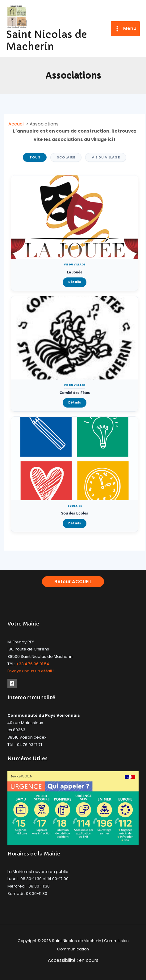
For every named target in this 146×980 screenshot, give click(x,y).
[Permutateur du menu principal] (125, 29)
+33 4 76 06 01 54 (33, 664)
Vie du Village (106, 157)
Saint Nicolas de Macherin (47, 41)
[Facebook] (12, 683)
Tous (35, 157)
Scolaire (66, 157)
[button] (73, 582)
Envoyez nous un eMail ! (31, 671)
